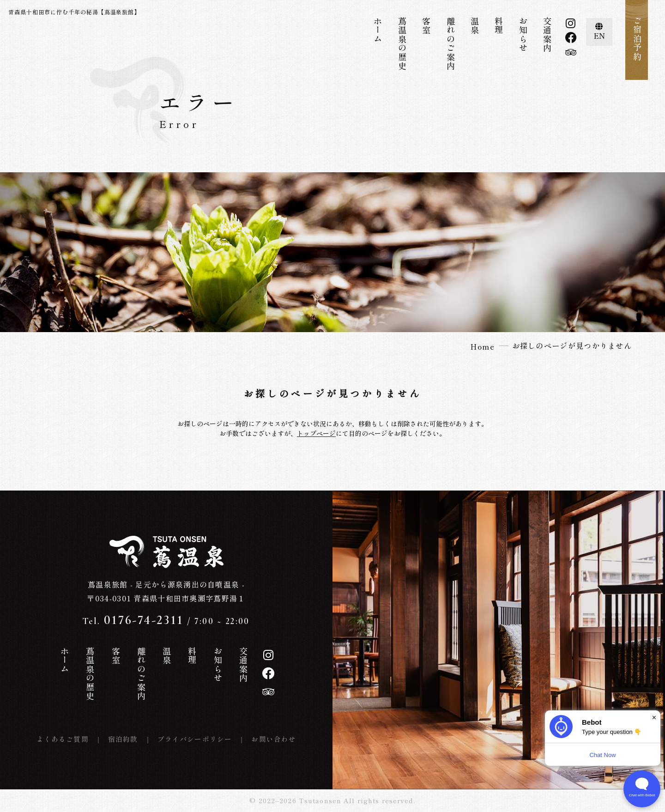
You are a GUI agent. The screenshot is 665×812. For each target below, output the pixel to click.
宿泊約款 (123, 739)
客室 (426, 26)
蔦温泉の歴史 (402, 44)
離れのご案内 (451, 44)
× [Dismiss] (654, 718)
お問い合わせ (274, 739)
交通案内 (547, 35)
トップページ (316, 433)
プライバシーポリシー (195, 739)
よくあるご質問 (63, 739)
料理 (499, 26)
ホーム (378, 30)
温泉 (475, 26)
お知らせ (523, 35)
